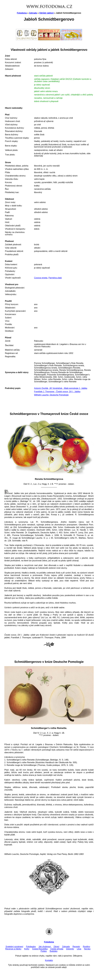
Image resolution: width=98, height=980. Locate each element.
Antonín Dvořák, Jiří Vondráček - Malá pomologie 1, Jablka (61, 388)
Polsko (44, 951)
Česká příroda (57, 949)
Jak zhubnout (45, 947)
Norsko (87, 949)
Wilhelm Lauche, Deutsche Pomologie (51, 395)
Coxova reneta (41, 278)
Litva (79, 949)
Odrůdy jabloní (47, 13)
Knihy (27, 949)
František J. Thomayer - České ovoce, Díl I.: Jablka (57, 392)
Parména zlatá (55, 278)
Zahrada (33, 13)
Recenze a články (13, 949)
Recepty (76, 947)
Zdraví (56, 947)
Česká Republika (40, 949)
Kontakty (49, 960)
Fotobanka (31, 947)
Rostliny (87, 947)
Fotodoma (22, 13)
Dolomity (70, 949)
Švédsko (53, 951)
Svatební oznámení (14, 947)
